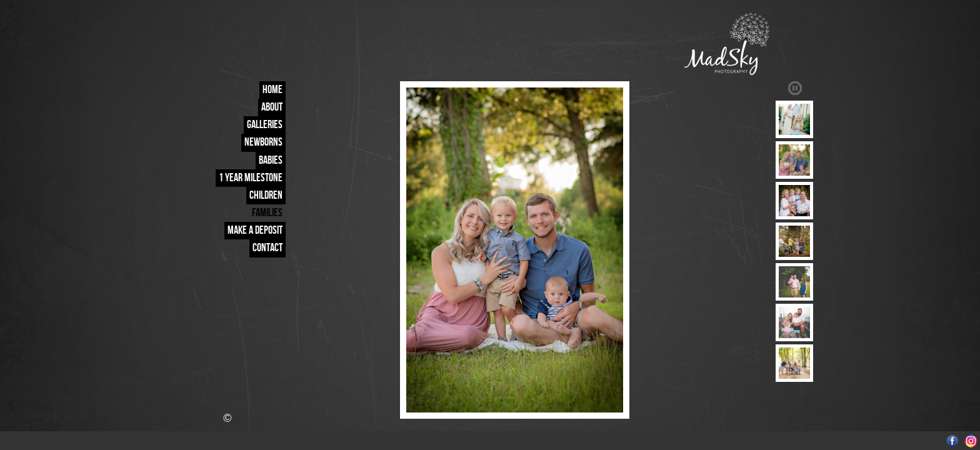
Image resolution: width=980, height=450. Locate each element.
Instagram (971, 441)
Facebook (953, 441)
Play (795, 88)
